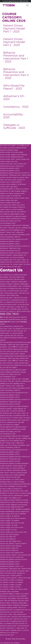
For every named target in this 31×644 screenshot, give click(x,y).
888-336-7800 (24, 1)
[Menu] (27, 5)
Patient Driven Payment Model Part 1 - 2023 (14, 28)
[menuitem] (27, 5)
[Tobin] (13, 5)
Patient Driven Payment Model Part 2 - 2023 (14, 42)
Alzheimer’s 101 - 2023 (14, 98)
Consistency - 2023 (16, 107)
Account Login (7, 1)
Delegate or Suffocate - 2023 (14, 126)
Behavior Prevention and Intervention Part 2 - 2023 (16, 74)
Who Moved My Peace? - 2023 (14, 87)
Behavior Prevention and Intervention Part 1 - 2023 (16, 57)
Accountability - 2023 (14, 116)
